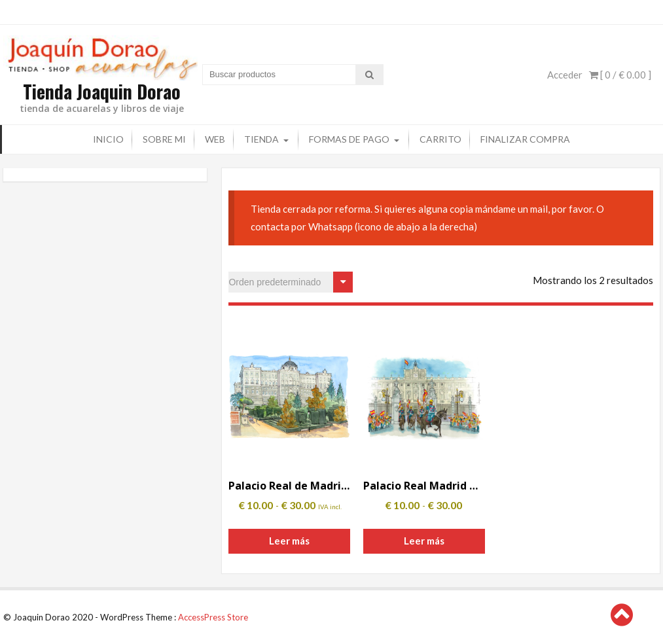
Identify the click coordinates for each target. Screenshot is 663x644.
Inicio (108, 138)
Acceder (565, 74)
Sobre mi (164, 138)
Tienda (261, 138)
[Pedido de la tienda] (291, 281)
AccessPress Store (213, 617)
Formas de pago (349, 138)
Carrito (440, 138)
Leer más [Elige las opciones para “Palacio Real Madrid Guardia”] (424, 540)
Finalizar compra (525, 138)
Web (215, 138)
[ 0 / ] (620, 74)
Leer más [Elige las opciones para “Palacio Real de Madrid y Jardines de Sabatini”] (289, 540)
